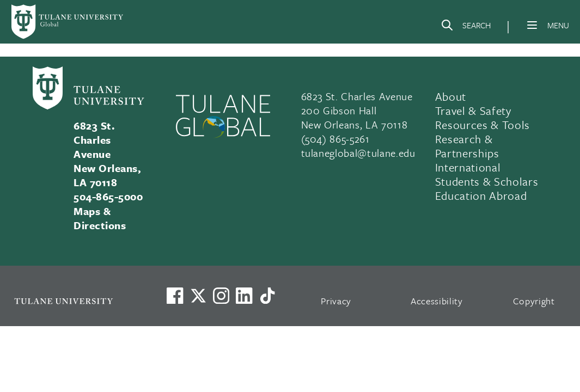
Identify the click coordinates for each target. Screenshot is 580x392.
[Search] (466, 27)
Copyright (534, 301)
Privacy (336, 301)
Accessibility (437, 301)
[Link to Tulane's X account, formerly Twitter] (198, 296)
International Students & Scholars (487, 174)
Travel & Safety (473, 111)
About (451, 96)
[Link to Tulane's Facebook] (221, 296)
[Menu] (532, 25)
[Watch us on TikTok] (267, 296)
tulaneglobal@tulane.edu (358, 153)
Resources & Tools (483, 125)
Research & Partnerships (467, 146)
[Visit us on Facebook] (175, 296)
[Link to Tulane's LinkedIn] (244, 296)
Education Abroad (481, 195)
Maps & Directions (100, 218)
